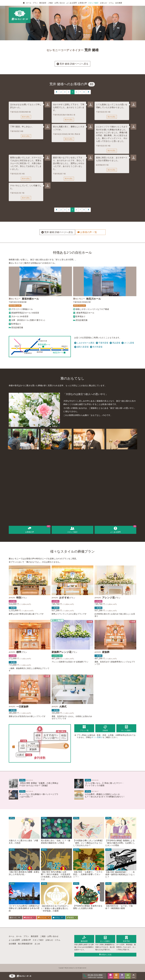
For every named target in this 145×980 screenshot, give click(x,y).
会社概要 (119, 3)
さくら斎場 (128, 343)
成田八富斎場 (81, 347)
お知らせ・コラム (107, 3)
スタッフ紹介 (93, 3)
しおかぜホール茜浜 (84, 343)
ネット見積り (97, 737)
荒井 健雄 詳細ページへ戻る (72, 64)
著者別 (72, 918)
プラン (35, 3)
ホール (29, 3)
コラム (58, 918)
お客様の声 (82, 3)
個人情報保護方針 (25, 944)
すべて (15, 918)
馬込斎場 (115, 343)
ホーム (11, 936)
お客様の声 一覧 (90, 232)
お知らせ (29, 918)
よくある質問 (72, 3)
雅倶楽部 (43, 3)
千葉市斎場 (102, 343)
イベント (44, 918)
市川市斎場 (96, 347)
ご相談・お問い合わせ (56, 3)
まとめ (37, 944)
